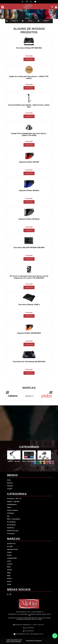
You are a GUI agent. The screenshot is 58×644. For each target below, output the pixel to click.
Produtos (10, 486)
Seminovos (11, 528)
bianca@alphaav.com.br (37, 634)
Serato (9, 581)
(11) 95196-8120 (29, 631)
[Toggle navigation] (3, 7)
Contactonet (38, 641)
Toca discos (11, 534)
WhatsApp (55, 636)
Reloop (9, 578)
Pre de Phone (11, 522)
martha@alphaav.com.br (23, 634)
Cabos (9, 507)
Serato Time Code (13, 531)
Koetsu (9, 555)
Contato (10, 489)
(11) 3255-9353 (29, 628)
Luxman (10, 564)
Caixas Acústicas (13, 510)
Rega (9, 576)
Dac (8, 516)
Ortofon (10, 570)
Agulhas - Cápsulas (13, 501)
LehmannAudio (12, 558)
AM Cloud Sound (12, 549)
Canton (9, 552)
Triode (9, 584)
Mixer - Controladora (14, 519)
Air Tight (10, 546)
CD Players (11, 513)
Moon (9, 567)
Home (9, 480)
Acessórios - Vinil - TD (14, 499)
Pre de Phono (11, 525)
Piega (9, 573)
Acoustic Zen (11, 543)
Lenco (9, 561)
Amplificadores (12, 504)
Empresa (10, 483)
